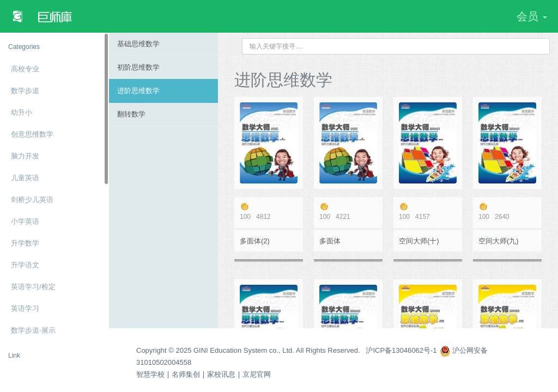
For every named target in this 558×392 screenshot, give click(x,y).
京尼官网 (257, 374)
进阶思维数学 (138, 91)
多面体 (330, 241)
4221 (348, 212)
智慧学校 (150, 374)
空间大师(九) (499, 241)
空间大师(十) (419, 241)
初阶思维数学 (138, 67)
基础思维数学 (138, 44)
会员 (532, 16)
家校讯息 (221, 374)
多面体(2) (255, 241)
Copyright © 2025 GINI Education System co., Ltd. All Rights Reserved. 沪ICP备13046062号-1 (287, 350)
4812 (269, 212)
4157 (428, 212)
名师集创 (186, 374)
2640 (507, 212)
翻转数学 (131, 114)
